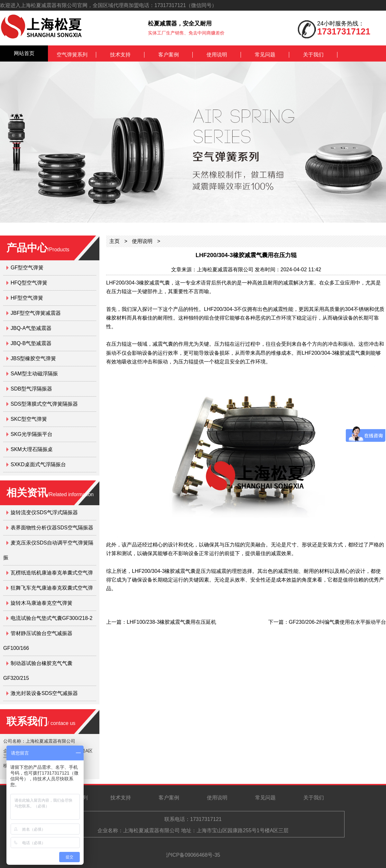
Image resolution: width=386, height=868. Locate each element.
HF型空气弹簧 (27, 298)
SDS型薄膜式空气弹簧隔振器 (44, 404)
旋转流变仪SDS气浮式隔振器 (44, 512)
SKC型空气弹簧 (29, 419)
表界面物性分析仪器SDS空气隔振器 (52, 528)
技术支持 (120, 55)
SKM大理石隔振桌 (32, 449)
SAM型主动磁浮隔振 (34, 374)
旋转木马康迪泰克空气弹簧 (41, 603)
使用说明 (217, 55)
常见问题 (265, 55)
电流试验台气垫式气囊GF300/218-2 (51, 618)
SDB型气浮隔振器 (31, 389)
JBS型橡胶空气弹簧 (33, 358)
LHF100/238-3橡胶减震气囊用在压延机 (171, 622)
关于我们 (313, 55)
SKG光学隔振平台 (32, 434)
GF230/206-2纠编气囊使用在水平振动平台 (337, 622)
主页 (115, 241)
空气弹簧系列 (72, 55)
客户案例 (169, 55)
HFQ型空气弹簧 (29, 283)
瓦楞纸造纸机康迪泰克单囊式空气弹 (52, 573)
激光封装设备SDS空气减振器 (44, 693)
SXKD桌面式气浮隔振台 (38, 464)
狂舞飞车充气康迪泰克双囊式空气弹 (52, 588)
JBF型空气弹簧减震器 (36, 313)
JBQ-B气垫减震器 (31, 343)
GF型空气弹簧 (27, 268)
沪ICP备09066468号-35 (193, 855)
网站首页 (24, 53)
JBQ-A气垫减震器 (31, 328)
